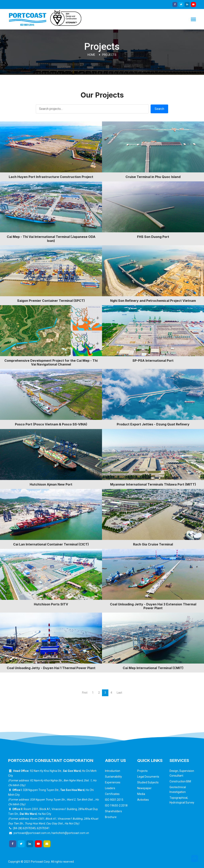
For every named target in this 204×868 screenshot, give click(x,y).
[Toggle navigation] (193, 20)
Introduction (113, 771)
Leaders (110, 788)
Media (141, 794)
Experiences (113, 782)
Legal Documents (148, 777)
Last (119, 693)
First (85, 693)
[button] (195, 859)
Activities (143, 800)
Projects (109, 55)
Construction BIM (180, 781)
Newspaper (144, 788)
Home (91, 55)
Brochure (111, 817)
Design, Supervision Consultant (182, 773)
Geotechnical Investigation (178, 790)
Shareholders (113, 811)
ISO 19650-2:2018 (116, 805)
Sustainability (113, 777)
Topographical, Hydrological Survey (182, 800)
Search (159, 109)
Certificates (112, 794)
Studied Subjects (148, 782)
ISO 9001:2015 (114, 800)
